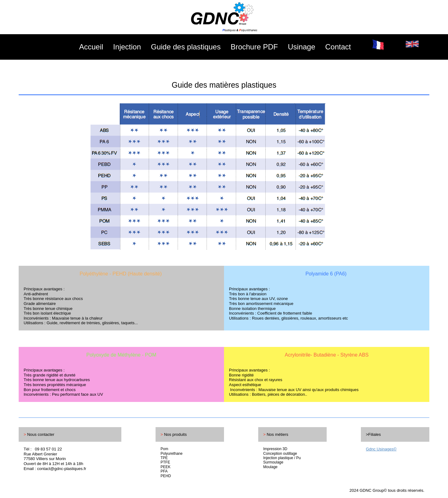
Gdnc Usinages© (381, 449)
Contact (338, 47)
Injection (127, 47)
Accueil (91, 47)
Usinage (301, 47)
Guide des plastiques (186, 47)
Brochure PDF (254, 47)
